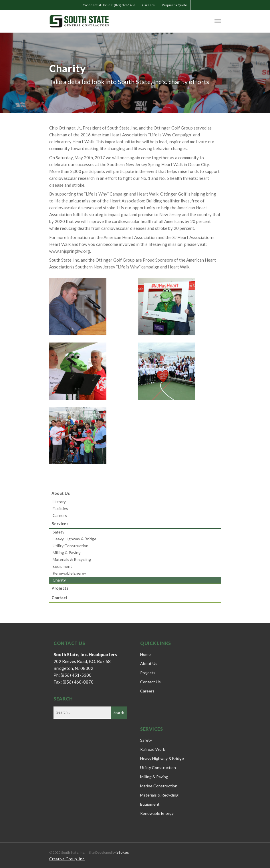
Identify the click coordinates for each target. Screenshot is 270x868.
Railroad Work (153, 749)
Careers (148, 5)
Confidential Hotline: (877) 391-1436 (109, 5)
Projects (60, 588)
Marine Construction (159, 786)
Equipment (62, 566)
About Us (61, 493)
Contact (59, 598)
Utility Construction (71, 546)
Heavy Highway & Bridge (75, 539)
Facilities (60, 508)
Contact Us (150, 682)
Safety (58, 532)
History (59, 502)
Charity (59, 580)
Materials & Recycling (72, 559)
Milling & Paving (67, 553)
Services (60, 524)
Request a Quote (174, 5)
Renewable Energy (69, 573)
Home (145, 654)
